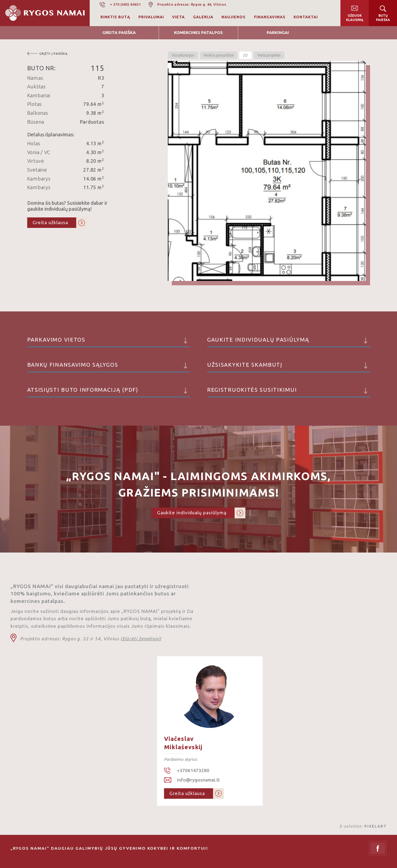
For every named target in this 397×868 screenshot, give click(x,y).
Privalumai (151, 17)
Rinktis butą (115, 17)
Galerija (203, 17)
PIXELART (376, 826)
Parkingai (278, 32)
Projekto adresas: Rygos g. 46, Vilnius (192, 4)
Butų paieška (383, 18)
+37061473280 (193, 770)
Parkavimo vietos (109, 342)
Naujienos (234, 17)
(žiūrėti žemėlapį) (141, 639)
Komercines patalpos (198, 32)
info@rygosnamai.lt (198, 780)
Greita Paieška (119, 32)
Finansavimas (270, 17)
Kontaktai (306, 17)
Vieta (178, 17)
